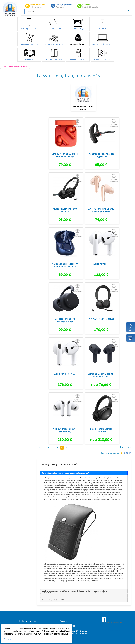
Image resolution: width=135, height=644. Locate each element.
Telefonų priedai (54, 29)
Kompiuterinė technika (102, 44)
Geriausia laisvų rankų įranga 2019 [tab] (53, 600)
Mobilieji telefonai (29, 29)
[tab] (84, 473)
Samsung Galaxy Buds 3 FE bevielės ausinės (101, 375)
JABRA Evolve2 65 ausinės (101, 319)
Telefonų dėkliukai (54, 59)
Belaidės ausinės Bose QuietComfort (101, 430)
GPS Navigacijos (78, 29)
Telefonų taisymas (29, 44)
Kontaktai (86, 5)
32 (127, 453)
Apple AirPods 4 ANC (65, 374)
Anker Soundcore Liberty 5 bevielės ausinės (101, 210)
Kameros (29, 59)
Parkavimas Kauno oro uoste (112, 630)
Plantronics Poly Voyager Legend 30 (101, 155)
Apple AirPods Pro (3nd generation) (65, 430)
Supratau (8, 639)
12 (121, 453)
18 (124, 453)
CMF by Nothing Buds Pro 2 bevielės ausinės (65, 155)
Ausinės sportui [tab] (46, 596)
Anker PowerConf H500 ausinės (65, 210)
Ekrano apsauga (78, 59)
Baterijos (102, 29)
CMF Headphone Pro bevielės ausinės (65, 320)
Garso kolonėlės (102, 59)
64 (130, 453)
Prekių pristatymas (38, 5)
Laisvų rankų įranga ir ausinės (15, 67)
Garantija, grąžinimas (64, 5)
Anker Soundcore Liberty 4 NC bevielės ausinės (65, 265)
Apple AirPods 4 (101, 264)
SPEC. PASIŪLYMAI (78, 44)
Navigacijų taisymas (54, 44)
